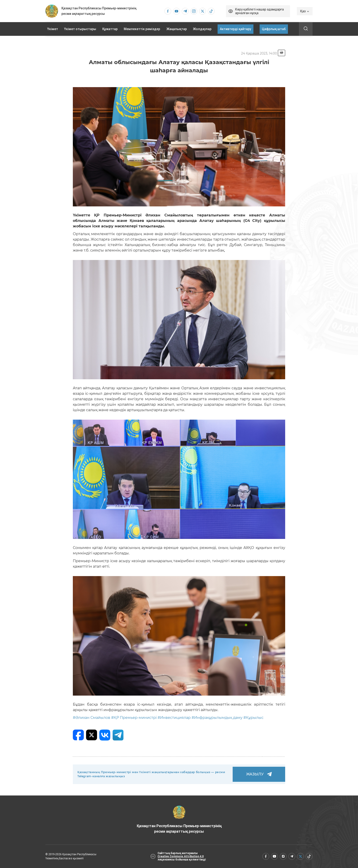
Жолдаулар (202, 29)
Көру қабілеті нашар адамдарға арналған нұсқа (259, 11)
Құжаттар (110, 29)
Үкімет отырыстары (80, 29)
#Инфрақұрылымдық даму (217, 718)
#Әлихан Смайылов (92, 718)
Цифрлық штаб (274, 29)
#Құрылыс (253, 718)
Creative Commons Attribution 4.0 (181, 856)
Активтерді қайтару (236, 29)
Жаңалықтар (177, 29)
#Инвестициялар (174, 718)
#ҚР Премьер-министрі (134, 718)
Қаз (305, 11)
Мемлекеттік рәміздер (142, 29)
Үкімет (53, 29)
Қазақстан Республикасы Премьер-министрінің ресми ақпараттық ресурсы (179, 820)
